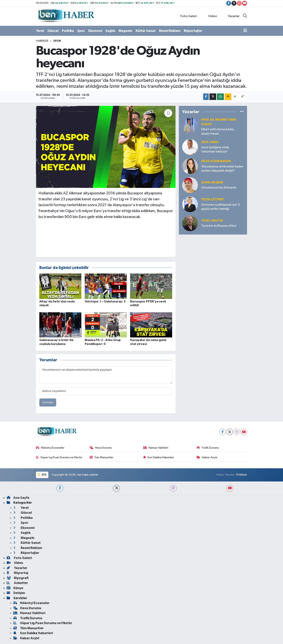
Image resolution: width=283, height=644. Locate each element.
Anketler (17, 583)
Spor (81, 31)
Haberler (42, 41)
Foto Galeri (187, 16)
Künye (15, 588)
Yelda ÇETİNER (212, 199)
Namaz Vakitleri (156, 448)
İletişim (16, 593)
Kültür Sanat (146, 31)
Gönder (48, 402)
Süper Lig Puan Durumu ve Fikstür (59, 457)
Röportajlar (193, 31)
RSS (42, 475)
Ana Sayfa (18, 498)
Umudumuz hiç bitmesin (219, 188)
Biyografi (18, 578)
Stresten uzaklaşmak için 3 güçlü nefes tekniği (221, 207)
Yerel (40, 31)
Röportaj (17, 573)
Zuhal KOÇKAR (212, 182)
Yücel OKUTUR (212, 221)
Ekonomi (95, 31)
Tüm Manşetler (102, 457)
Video (210, 16)
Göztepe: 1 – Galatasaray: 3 (105, 301)
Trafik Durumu (208, 448)
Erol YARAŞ (210, 142)
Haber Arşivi (207, 457)
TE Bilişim (241, 475)
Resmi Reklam (170, 31)
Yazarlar (232, 16)
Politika (68, 31)
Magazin (125, 31)
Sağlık (110, 31)
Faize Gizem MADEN (216, 161)
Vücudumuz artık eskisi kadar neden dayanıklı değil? (222, 169)
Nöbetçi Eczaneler (50, 448)
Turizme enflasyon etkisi (219, 226)
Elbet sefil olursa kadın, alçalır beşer (218, 131)
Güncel (53, 31)
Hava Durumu (101, 448)
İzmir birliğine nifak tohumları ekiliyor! (215, 150)
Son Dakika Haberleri (159, 457)
